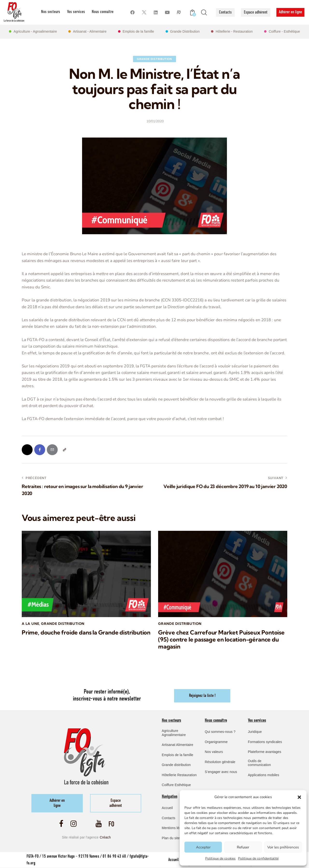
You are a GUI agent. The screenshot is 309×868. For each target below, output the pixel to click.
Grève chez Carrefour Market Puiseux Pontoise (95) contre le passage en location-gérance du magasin (221, 640)
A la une (30, 624)
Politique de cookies (220, 858)
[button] (299, 797)
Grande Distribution (154, 59)
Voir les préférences (283, 847)
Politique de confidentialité (258, 858)
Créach (105, 838)
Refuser (243, 847)
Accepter (203, 847)
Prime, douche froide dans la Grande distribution (86, 633)
